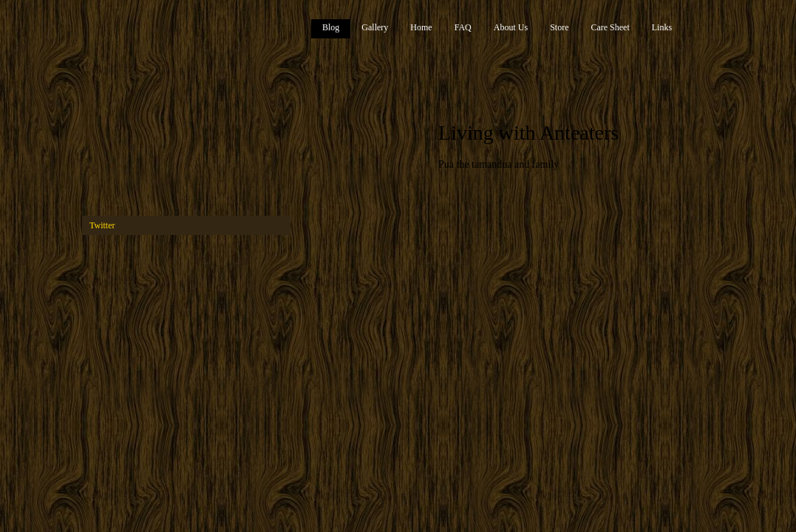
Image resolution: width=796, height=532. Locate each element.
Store (559, 27)
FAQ (463, 27)
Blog (331, 27)
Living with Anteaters (528, 133)
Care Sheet (610, 27)
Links (662, 27)
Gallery (375, 27)
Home (421, 27)
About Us (511, 27)
